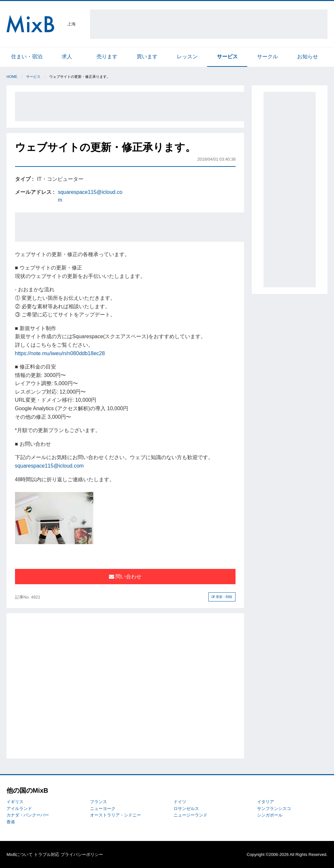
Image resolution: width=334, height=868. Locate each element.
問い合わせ (125, 577)
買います (147, 57)
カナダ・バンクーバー (28, 815)
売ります (107, 57)
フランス (99, 802)
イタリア (266, 802)
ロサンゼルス (186, 809)
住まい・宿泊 (27, 57)
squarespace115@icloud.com (49, 466)
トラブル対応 (47, 854)
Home (12, 77)
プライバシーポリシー (82, 854)
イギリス (15, 802)
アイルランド (19, 809)
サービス (227, 57)
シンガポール (270, 815)
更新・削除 (222, 597)
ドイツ (180, 802)
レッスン (187, 57)
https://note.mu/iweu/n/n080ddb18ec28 (60, 353)
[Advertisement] (209, 24)
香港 (11, 822)
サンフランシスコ (274, 809)
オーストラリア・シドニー (115, 815)
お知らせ (308, 57)
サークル (267, 57)
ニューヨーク (103, 809)
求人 (67, 57)
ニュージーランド (190, 815)
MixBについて (20, 854)
